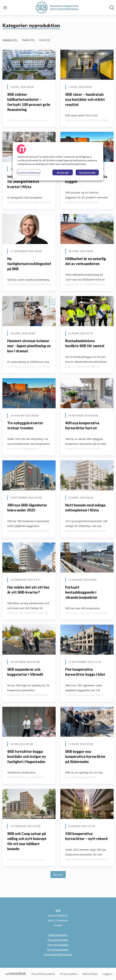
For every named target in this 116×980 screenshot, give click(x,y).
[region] (58, 161)
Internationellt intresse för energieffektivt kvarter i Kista (27, 182)
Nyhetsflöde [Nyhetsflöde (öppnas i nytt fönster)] (90, 974)
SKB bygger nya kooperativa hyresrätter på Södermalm (85, 756)
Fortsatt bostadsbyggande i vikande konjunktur (81, 592)
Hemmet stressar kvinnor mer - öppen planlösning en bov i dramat (29, 346)
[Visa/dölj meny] (5, 8)
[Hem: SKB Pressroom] (57, 8)
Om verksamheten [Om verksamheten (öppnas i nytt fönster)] (58, 950)
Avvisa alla (63, 173)
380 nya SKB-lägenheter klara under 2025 (27, 508)
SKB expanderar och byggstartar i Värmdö (25, 672)
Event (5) (45, 40)
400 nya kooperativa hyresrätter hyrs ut (82, 425)
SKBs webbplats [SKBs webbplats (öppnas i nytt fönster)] (58, 935)
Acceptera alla (87, 173)
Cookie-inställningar (29, 172)
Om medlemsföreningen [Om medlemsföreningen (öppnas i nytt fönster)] (58, 954)
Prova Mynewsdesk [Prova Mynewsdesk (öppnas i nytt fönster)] (43, 974)
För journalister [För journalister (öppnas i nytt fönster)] (69, 974)
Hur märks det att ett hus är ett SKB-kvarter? (28, 590)
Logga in (107, 974)
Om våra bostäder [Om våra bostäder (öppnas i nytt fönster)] (58, 940)
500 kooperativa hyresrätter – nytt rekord (86, 836)
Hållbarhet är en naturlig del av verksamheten (86, 261)
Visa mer (58, 875)
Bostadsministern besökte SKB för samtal (85, 343)
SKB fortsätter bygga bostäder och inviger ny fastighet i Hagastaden (27, 756)
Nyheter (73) (10, 40)
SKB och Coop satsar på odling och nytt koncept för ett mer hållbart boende (27, 841)
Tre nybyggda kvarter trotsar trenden (25, 425)
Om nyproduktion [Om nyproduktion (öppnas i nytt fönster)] (58, 945)
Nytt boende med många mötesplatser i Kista (85, 508)
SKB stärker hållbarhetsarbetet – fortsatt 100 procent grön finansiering (29, 102)
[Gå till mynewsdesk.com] (16, 974)
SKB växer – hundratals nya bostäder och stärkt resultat (85, 99)
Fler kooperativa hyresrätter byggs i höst (85, 672)
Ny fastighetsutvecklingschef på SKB (29, 264)
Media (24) (28, 40)
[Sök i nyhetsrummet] (112, 8)
